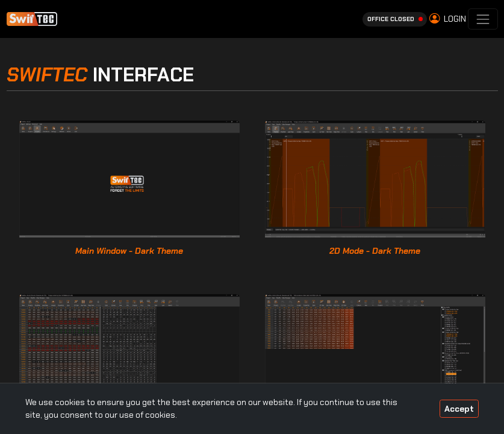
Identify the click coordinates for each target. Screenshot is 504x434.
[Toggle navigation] (483, 19)
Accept (459, 409)
